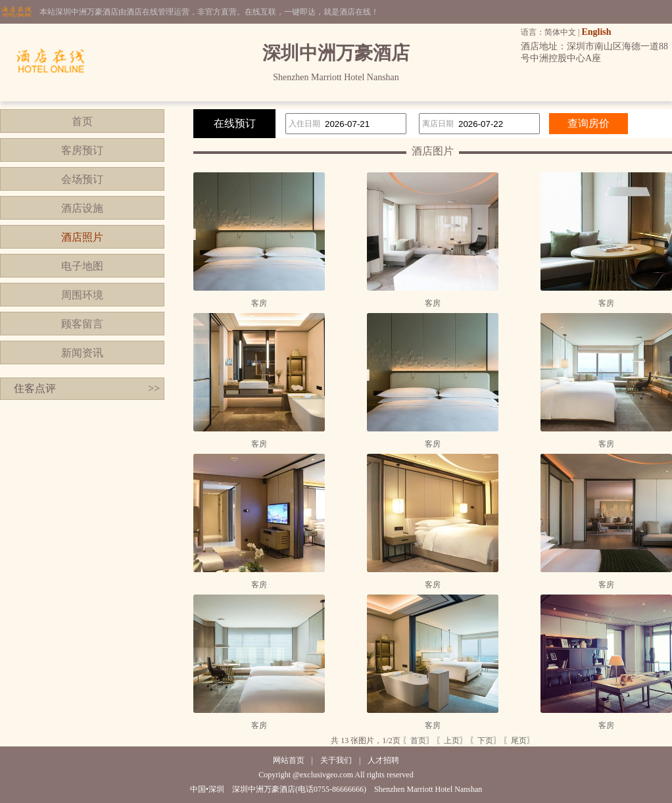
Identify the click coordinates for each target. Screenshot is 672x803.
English (596, 32)
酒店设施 (82, 208)
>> (154, 388)
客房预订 (82, 150)
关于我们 (336, 760)
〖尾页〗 (519, 741)
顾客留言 (82, 324)
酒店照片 (82, 237)
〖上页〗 (452, 741)
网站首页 (289, 760)
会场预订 (82, 179)
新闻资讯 (82, 353)
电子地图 (82, 266)
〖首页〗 (418, 741)
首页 (82, 121)
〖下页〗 (485, 741)
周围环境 (82, 295)
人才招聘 (383, 760)
